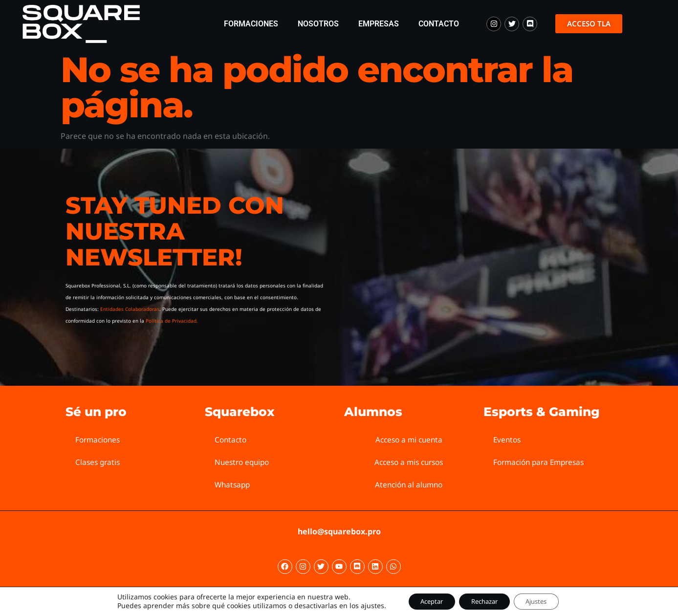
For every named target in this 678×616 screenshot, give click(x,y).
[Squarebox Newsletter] (468, 262)
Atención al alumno (409, 484)
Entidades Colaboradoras (130, 309)
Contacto (439, 24)
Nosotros (318, 24)
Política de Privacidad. (172, 321)
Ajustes (545, 601)
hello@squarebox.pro (339, 531)
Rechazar (484, 601)
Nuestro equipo (244, 462)
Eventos (508, 440)
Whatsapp (233, 484)
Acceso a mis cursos (409, 462)
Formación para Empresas (542, 462)
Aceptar (423, 601)
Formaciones (251, 24)
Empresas (379, 24)
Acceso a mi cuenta (409, 440)
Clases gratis (99, 462)
